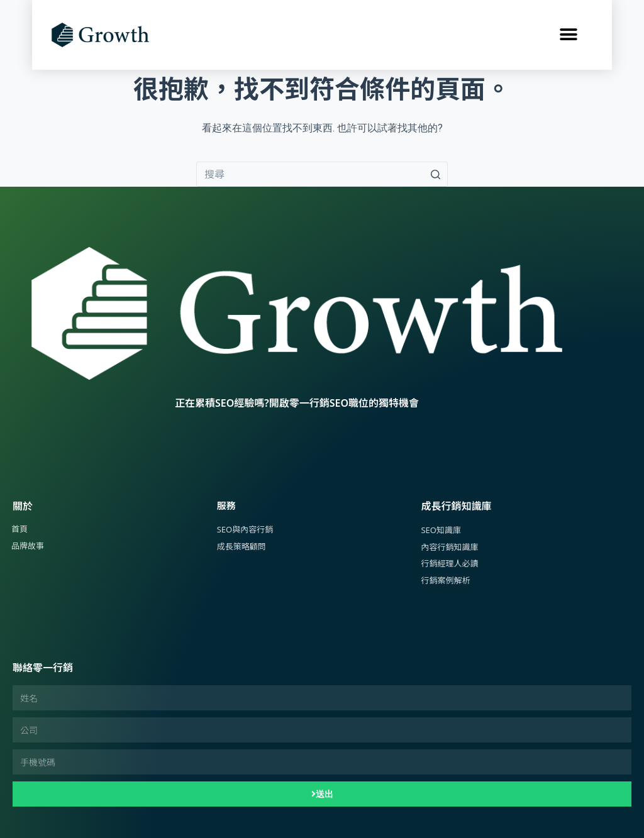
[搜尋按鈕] (435, 174)
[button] (568, 35)
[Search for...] (322, 174)
